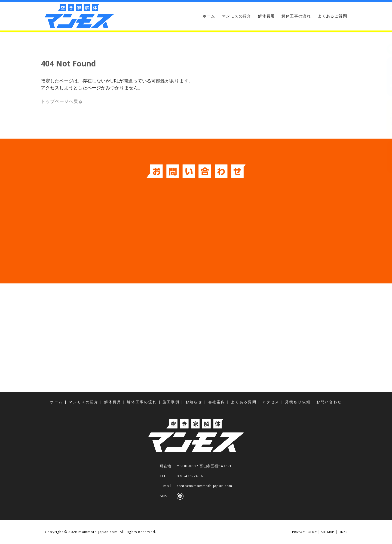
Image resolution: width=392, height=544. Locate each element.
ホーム (209, 16)
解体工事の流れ (296, 16)
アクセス (387, 157)
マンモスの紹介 (237, 16)
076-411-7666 (190, 476)
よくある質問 (244, 402)
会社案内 (217, 402)
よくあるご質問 (332, 16)
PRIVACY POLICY (304, 532)
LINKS (343, 532)
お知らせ (194, 402)
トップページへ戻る (62, 101)
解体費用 (267, 16)
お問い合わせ (387, 119)
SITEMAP (328, 532)
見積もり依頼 (387, 77)
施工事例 (171, 402)
